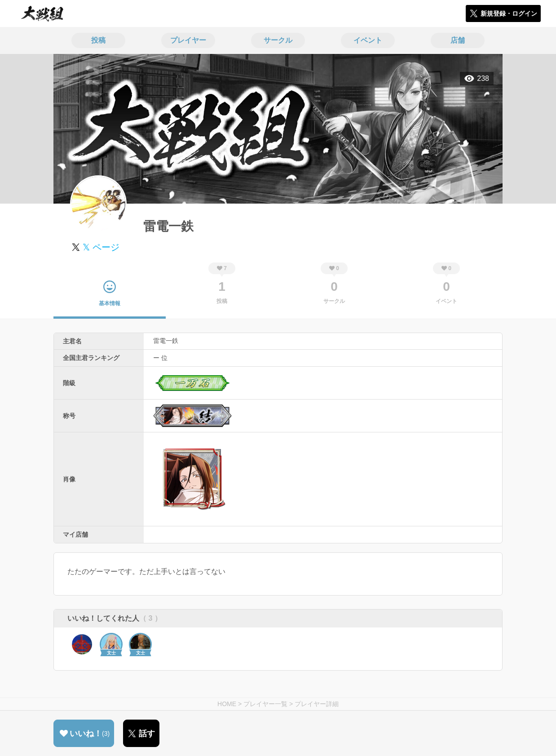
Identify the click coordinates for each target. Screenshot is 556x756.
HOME (227, 704)
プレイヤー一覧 (265, 704)
